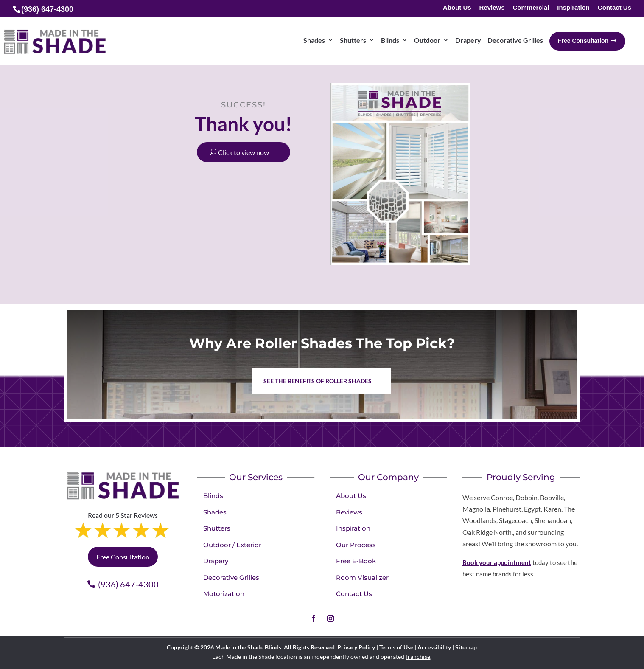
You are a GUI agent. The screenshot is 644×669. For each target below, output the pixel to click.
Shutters (217, 528)
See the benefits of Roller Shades (318, 381)
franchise (418, 656)
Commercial (531, 8)
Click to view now (244, 152)
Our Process (356, 545)
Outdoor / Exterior (232, 545)
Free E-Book (356, 561)
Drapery (216, 561)
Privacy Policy (356, 647)
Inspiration (573, 8)
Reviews (492, 8)
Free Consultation (123, 557)
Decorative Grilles (231, 578)
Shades (215, 512)
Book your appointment (497, 562)
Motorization (224, 594)
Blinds (213, 496)
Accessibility (434, 647)
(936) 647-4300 (128, 584)
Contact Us (615, 8)
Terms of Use (396, 647)
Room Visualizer (362, 578)
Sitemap (466, 647)
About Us (457, 8)
